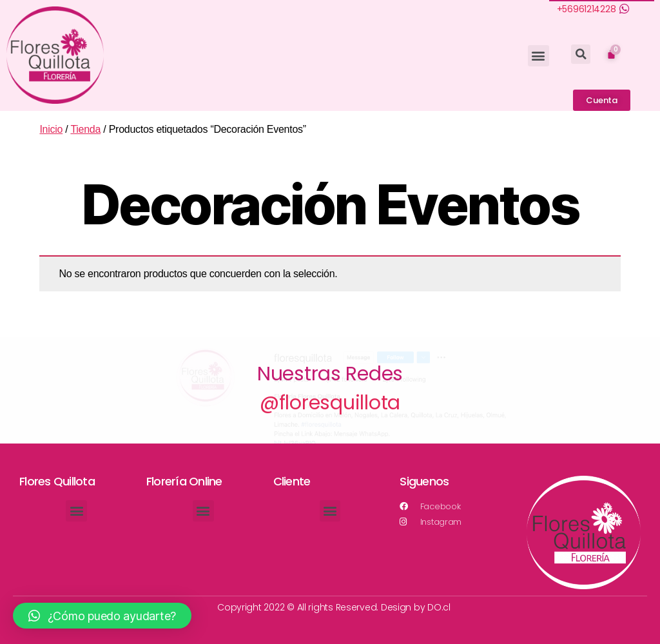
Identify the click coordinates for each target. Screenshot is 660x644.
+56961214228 (587, 9)
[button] (539, 56)
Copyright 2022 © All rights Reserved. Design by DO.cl (334, 607)
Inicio (51, 129)
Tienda (85, 129)
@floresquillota (330, 403)
